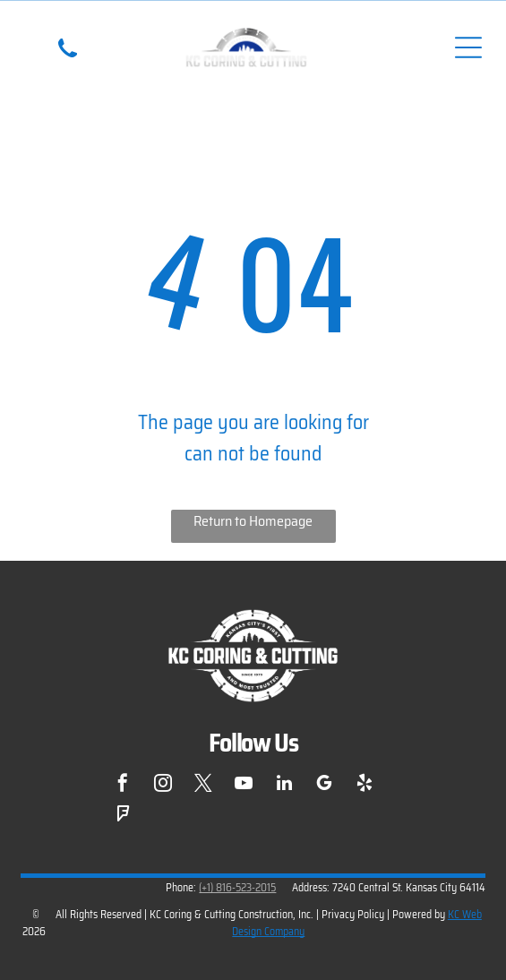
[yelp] (364, 785)
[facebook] (123, 785)
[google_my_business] (324, 785)
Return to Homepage (253, 521)
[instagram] (163, 785)
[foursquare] (123, 817)
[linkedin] (284, 785)
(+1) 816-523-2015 (237, 887)
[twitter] (203, 785)
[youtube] (244, 785)
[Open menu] (468, 47)
